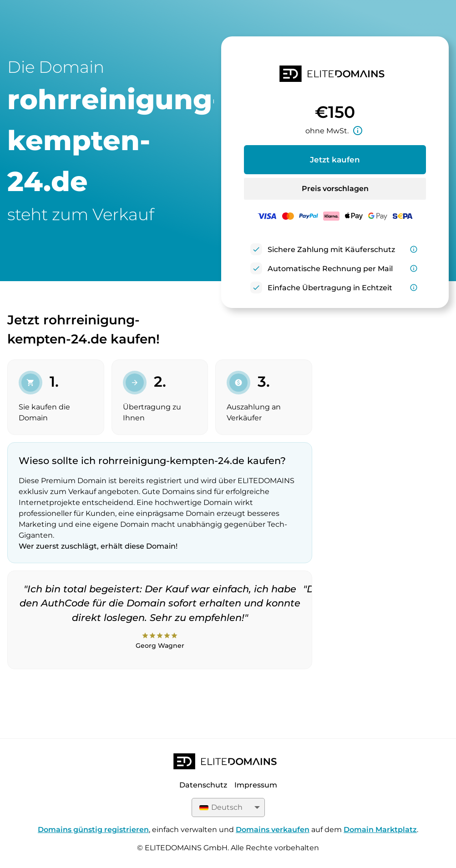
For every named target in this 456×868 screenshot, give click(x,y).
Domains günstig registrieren (93, 830)
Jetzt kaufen (335, 160)
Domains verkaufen (273, 830)
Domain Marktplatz (380, 830)
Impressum (256, 785)
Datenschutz (203, 785)
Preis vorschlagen (335, 189)
